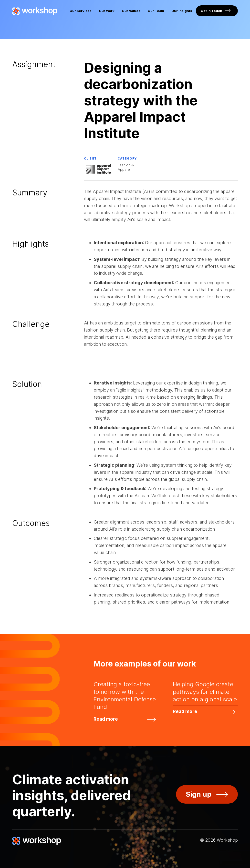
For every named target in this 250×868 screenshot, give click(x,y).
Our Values (131, 11)
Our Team (156, 11)
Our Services (81, 11)
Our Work (107, 11)
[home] (35, 11)
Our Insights (182, 11)
